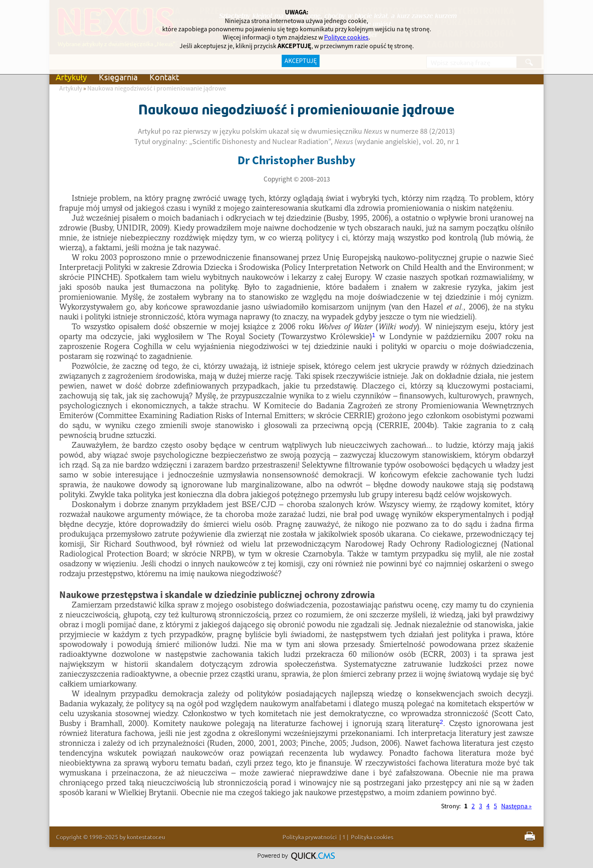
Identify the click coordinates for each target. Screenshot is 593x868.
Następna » (516, 806)
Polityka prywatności (310, 837)
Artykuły (71, 77)
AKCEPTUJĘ (301, 61)
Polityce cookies (346, 37)
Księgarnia (118, 77)
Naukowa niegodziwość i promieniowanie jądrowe (157, 88)
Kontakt (164, 77)
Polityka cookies (372, 837)
